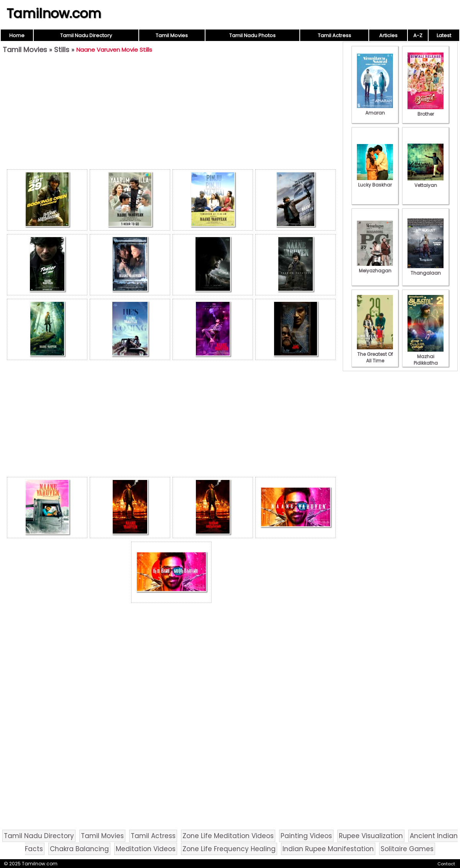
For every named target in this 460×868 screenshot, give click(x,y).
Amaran (375, 110)
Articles (388, 35)
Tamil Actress (334, 35)
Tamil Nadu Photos (252, 35)
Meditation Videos (146, 849)
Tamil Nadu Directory (86, 35)
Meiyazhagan (375, 267)
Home (17, 35)
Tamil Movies (172, 35)
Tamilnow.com (54, 13)
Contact (446, 864)
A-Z (418, 35)
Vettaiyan (426, 182)
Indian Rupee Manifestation (328, 849)
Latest (444, 35)
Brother (426, 111)
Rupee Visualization (371, 836)
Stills (62, 50)
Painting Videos (306, 836)
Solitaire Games (407, 849)
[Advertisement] (171, 113)
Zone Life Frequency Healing (229, 849)
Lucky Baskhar (375, 182)
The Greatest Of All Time (375, 354)
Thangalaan (426, 270)
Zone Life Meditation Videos (228, 836)
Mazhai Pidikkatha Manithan (426, 360)
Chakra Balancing (79, 849)
